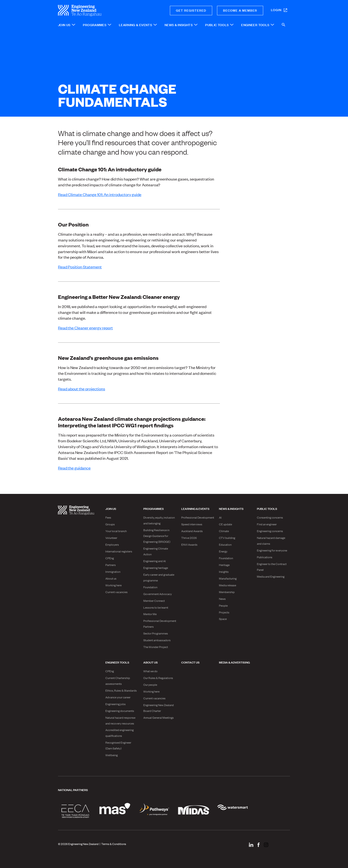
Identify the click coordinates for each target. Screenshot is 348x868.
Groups (110, 524)
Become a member (240, 10)
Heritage (224, 565)
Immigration (113, 572)
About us (111, 578)
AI (220, 517)
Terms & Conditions (114, 844)
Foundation (150, 587)
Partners (111, 565)
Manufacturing (228, 578)
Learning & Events (195, 508)
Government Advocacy (158, 594)
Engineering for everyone (272, 550)
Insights (224, 572)
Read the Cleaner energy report (85, 328)
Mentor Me (150, 614)
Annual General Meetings (159, 717)
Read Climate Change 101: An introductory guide (100, 194)
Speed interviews (192, 524)
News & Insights (231, 508)
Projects (224, 612)
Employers (112, 544)
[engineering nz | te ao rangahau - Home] (97, 11)
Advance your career (118, 697)
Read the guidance (74, 468)
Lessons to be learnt (156, 607)
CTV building (227, 538)
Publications (265, 557)
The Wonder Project (156, 647)
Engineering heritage (156, 568)
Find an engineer (267, 524)
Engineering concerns (270, 531)
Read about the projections (82, 389)
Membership (227, 592)
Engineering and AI (155, 561)
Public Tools (267, 508)
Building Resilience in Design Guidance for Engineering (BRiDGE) (157, 536)
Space (223, 619)
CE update (225, 524)
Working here (113, 585)
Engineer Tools (117, 662)
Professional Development (198, 517)
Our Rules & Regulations (158, 678)
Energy (223, 551)
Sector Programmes (156, 633)
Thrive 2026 (189, 538)
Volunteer (111, 538)
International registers (119, 551)
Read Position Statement (80, 267)
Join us (111, 508)
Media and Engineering (271, 576)
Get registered (191, 10)
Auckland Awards (192, 531)
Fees (108, 517)
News (222, 599)
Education (225, 544)
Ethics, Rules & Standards (121, 690)
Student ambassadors (157, 640)
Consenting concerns (270, 517)
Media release (228, 585)
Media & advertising (234, 662)
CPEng (110, 558)
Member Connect (154, 601)
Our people (150, 685)
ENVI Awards (189, 544)
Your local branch (116, 531)
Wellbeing (112, 755)
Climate (224, 531)
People (223, 605)
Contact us (190, 662)
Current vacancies (116, 592)
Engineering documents (120, 711)
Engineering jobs (116, 704)
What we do (150, 671)
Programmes (154, 508)
